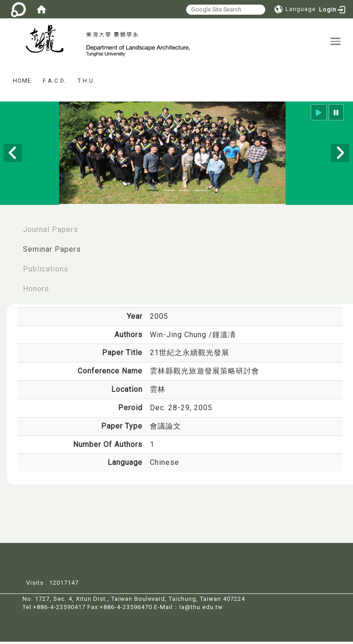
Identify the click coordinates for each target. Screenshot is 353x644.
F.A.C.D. (54, 83)
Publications (46, 271)
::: (4, 76)
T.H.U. (86, 83)
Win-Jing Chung (179, 337)
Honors (36, 291)
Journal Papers (51, 232)
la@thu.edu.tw (201, 609)
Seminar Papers (52, 251)
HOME (22, 83)
